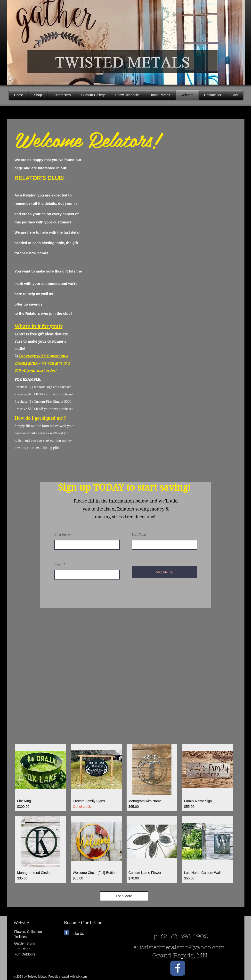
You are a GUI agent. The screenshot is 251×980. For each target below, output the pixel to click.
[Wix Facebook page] (66, 932)
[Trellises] (29, 937)
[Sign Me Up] (164, 572)
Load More (124, 896)
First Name (62, 535)
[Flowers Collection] (33, 932)
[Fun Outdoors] (29, 954)
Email (59, 564)
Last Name (139, 535)
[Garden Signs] (29, 943)
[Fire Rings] (32, 949)
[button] (237, 41)
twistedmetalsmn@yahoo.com (182, 947)
